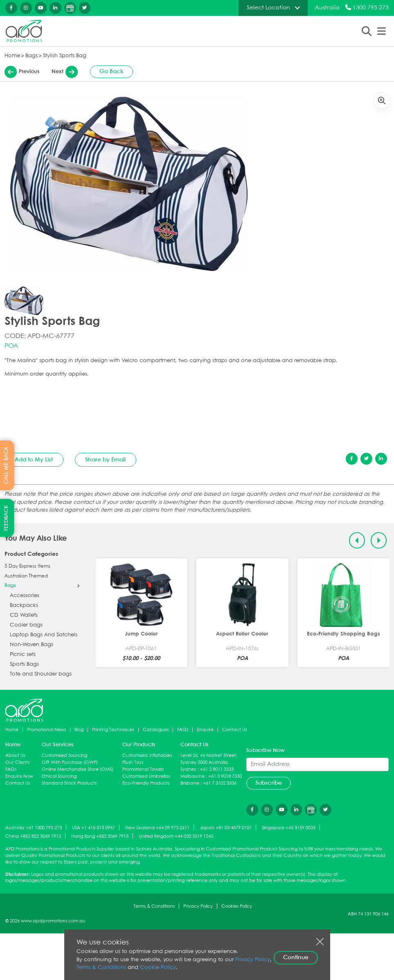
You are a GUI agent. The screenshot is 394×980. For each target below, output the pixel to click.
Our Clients (17, 762)
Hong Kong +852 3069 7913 (100, 836)
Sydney (188, 769)
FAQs (183, 730)
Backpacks (24, 605)
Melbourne (192, 776)
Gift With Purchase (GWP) (70, 762)
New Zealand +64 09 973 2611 (157, 828)
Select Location (268, 8)
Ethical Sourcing (59, 776)
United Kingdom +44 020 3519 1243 (176, 836)
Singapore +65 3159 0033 (289, 828)
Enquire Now (19, 776)
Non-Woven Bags (32, 645)
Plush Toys (133, 762)
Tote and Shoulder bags (41, 674)
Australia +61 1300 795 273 (34, 828)
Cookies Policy (237, 906)
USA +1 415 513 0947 (93, 828)
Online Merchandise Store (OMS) (78, 769)
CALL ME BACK (6, 465)
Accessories (25, 596)
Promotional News (46, 730)
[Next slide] (379, 540)
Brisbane (190, 783)
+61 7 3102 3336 (220, 783)
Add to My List (34, 460)
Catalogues (156, 730)
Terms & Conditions (154, 906)
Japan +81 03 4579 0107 (226, 828)
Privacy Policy (198, 906)
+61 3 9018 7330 (225, 776)
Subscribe (269, 783)
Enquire (205, 730)
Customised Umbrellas (146, 776)
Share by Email (105, 460)
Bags (32, 56)
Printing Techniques (113, 730)
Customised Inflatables (147, 755)
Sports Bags (24, 664)
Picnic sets (23, 654)
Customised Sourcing (64, 755)
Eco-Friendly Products (146, 783)
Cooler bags (26, 625)
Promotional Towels (143, 769)
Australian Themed (26, 576)
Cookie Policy (158, 968)
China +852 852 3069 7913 (33, 836)
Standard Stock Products (69, 783)
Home (12, 56)
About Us (15, 755)
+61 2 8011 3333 (217, 769)
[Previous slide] (357, 540)
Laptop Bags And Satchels (44, 635)
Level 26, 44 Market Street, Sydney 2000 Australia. (209, 759)
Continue (296, 958)
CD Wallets (24, 615)
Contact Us (234, 730)
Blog (79, 730)
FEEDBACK (6, 518)
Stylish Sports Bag (65, 56)
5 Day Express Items (27, 566)
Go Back (111, 72)
